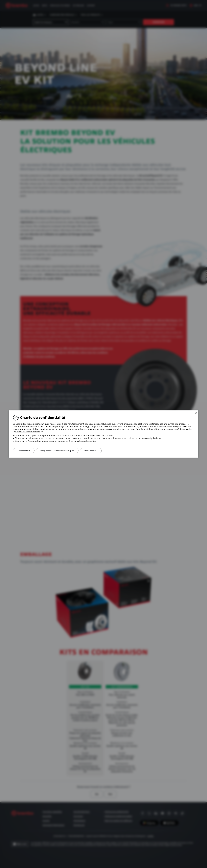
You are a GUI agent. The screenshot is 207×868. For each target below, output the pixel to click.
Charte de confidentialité (28, 432)
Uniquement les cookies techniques (57, 451)
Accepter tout (24, 451)
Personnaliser (91, 451)
